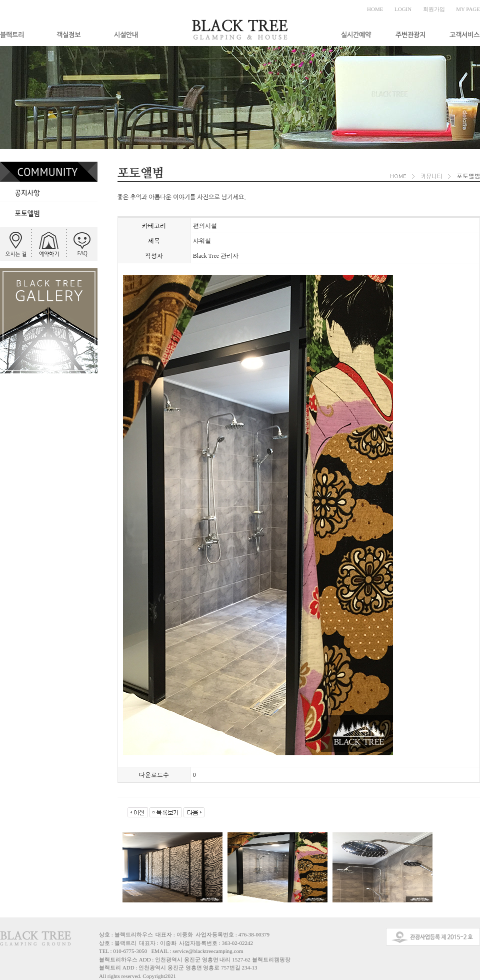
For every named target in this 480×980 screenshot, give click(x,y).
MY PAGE (468, 9)
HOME (375, 9)
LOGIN (403, 9)
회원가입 (434, 9)
